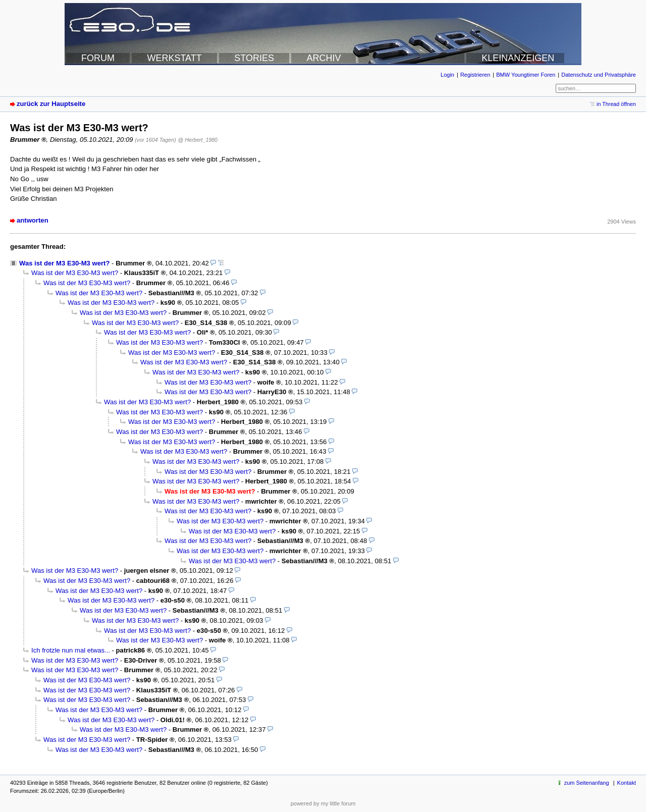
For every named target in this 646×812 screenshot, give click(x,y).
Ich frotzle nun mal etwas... (71, 650)
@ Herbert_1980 (198, 140)
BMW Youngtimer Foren (526, 75)
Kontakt (627, 783)
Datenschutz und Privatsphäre (599, 75)
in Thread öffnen (616, 104)
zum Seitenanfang (587, 783)
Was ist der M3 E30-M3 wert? (64, 263)
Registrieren (475, 75)
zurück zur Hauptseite (51, 104)
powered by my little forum (323, 803)
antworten (33, 220)
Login (447, 75)
